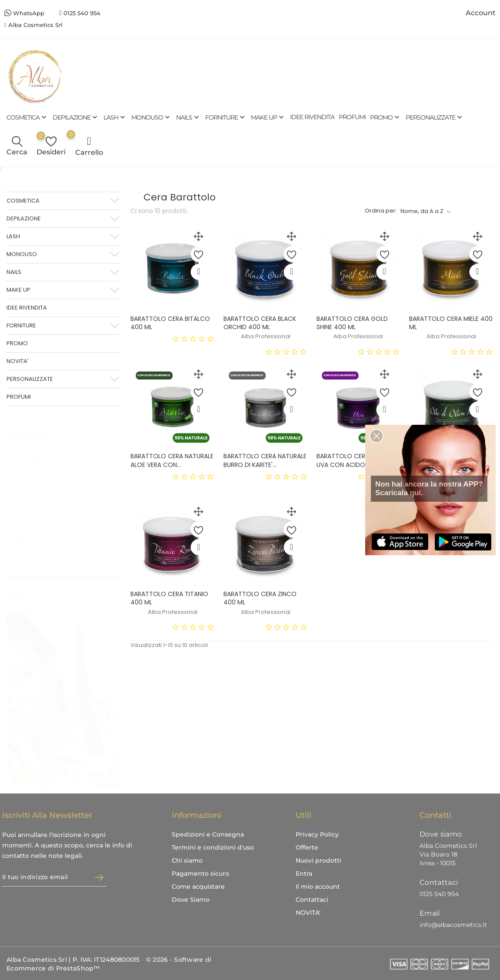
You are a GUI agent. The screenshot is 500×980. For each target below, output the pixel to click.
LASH (115, 117)
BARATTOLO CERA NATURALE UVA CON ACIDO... (358, 460)
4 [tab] (114, 715)
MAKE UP (268, 117)
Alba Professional (45, 506)
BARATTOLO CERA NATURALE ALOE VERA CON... (172, 460)
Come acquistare (198, 887)
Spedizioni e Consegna (208, 834)
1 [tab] (114, 667)
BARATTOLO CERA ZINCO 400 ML (260, 598)
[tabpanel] (64, 692)
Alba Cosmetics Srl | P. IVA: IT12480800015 (73, 960)
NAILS (188, 117)
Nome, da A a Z (422, 211)
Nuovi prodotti (318, 860)
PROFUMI (352, 117)
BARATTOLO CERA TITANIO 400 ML (169, 598)
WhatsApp (29, 13)
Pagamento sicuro (200, 873)
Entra (304, 873)
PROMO (386, 117)
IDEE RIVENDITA (312, 117)
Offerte (307, 847)
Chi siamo (187, 860)
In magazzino (40, 453)
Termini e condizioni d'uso (213, 847)
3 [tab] (114, 699)
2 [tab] (114, 683)
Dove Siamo (191, 900)
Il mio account (318, 887)
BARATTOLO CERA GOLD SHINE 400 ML (352, 323)
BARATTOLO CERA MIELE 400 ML (451, 323)
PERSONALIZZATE (435, 117)
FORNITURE (226, 117)
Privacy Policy (317, 834)
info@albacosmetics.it (453, 925)
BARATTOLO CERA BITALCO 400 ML (170, 323)
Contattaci (312, 900)
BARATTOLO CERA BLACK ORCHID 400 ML (260, 323)
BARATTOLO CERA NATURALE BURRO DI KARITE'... (265, 460)
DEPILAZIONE (76, 117)
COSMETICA (27, 117)
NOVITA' (18, 361)
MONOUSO (152, 117)
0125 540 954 (82, 13)
